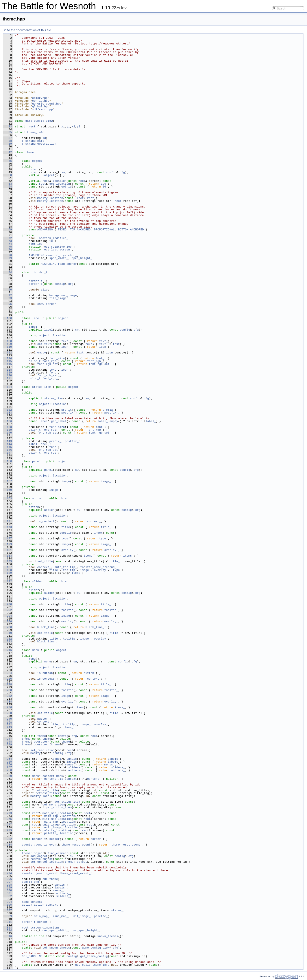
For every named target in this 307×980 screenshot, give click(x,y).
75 (8, 247)
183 (8, 556)
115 (8, 361)
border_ (97, 839)
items (88, 556)
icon (65, 347)
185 (8, 561)
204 (8, 616)
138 (8, 427)
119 (8, 373)
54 (8, 187)
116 (8, 364)
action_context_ (47, 905)
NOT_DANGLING (32, 956)
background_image (63, 295)
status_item (42, 387)
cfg (122, 172)
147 (8, 453)
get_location (60, 184)
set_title (45, 561)
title (66, 527)
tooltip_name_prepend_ (98, 567)
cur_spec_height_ (85, 930)
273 (8, 813)
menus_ (110, 765)
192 (8, 581)
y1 (68, 127)
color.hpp (40, 98)
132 (8, 410)
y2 (79, 127)
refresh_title (47, 790)
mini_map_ (52, 822)
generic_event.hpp (47, 104)
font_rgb (49, 361)
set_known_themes (56, 948)
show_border (47, 304)
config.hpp (41, 101)
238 (8, 713)
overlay (67, 550)
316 (8, 936)
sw (63, 172)
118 (8, 370)
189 (8, 573)
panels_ (114, 759)
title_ (106, 527)
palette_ (51, 833)
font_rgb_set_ (100, 364)
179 (8, 544)
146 (8, 450)
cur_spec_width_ (55, 930)
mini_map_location (57, 819)
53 (8, 184)
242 (8, 724)
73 (8, 241)
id (44, 138)
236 (8, 707)
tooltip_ (70, 570)
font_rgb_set (48, 364)
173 (8, 527)
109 (8, 344)
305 (8, 905)
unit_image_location (59, 825)
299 (8, 888)
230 (8, 690)
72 (8, 238)
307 (8, 910)
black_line (46, 627)
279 (8, 830)
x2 (73, 127)
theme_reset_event (76, 845)
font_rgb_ (95, 361)
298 (8, 885)
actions (74, 770)
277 (8, 825)
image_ (106, 481)
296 (8, 879)
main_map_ (52, 816)
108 (8, 341)
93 (8, 298)
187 (8, 567)
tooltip (66, 533)
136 (8, 421)
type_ (103, 539)
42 (8, 152)
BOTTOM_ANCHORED (131, 230)
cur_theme (50, 879)
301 (8, 893)
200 (8, 604)
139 (8, 430)
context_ (94, 521)
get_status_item (67, 802)
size (44, 290)
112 (8, 353)
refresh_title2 (47, 793)
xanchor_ (53, 255)
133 (8, 413)
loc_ (104, 184)
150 (8, 461)
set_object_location (47, 862)
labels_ (114, 762)
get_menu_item (54, 805)
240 (8, 719)
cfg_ (37, 882)
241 (8, 722)
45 (8, 161)
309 (8, 916)
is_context (46, 521)
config (111, 172)
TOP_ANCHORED (80, 230)
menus (69, 765)
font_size (57, 358)
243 (8, 727)
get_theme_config (94, 956)
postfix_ (111, 413)
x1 (63, 127)
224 (8, 673)
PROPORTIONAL (104, 230)
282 (8, 839)
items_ (128, 556)
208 (8, 627)
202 (8, 610)
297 (8, 882)
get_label (59, 421)
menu (36, 650)
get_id (66, 187)
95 (8, 304)
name (41, 141)
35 (8, 132)
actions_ (118, 770)
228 (8, 684)
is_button (45, 673)
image (66, 481)
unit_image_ (54, 827)
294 (8, 873)
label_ (103, 421)
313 (8, 928)
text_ (103, 341)
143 (8, 441)
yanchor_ (70, 255)
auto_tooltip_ (66, 567)
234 (8, 702)
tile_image (58, 298)
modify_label (41, 796)
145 (8, 447)
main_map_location (57, 813)
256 (8, 765)
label (36, 318)
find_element (58, 853)
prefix (66, 410)
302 (8, 896)
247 (8, 739)
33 (8, 127)
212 (8, 639)
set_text (44, 344)
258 (8, 770)
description (47, 144)
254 (8, 759)
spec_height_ (82, 258)
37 (8, 138)
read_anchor (67, 264)
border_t (41, 272)
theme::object (33, 853)
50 (8, 175)
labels (72, 762)
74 (8, 244)
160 (8, 490)
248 (8, 742)
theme (30, 152)
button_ (90, 673)
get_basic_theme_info (92, 965)
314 (8, 930)
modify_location (50, 198)
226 (8, 679)
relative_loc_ (62, 247)
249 (8, 745)
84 (8, 272)
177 (8, 539)
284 (8, 845)
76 (8, 250)
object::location (53, 335)
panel (36, 461)
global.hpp (41, 107)
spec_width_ (59, 258)
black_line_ (95, 627)
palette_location (56, 830)
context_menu (53, 776)
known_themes (108, 936)
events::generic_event (40, 845)
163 (8, 498)
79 (8, 258)
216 (8, 650)
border (55, 839)
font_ (100, 358)
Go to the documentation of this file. (27, 30)
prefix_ (109, 410)
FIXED (62, 230)
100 (8, 318)
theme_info (35, 132)
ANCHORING (45, 230)
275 (8, 819)
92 (8, 295)
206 (8, 621)
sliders (74, 767)
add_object (39, 856)
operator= (42, 742)
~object (49, 175)
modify (36, 753)
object (37, 161)
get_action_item (59, 807)
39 (8, 144)
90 (8, 290)
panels (72, 759)
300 (8, 890)
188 (8, 570)
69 (8, 230)
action (37, 498)
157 (8, 481)
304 (8, 902)
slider (37, 581)
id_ (105, 187)
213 (8, 642)
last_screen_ (61, 250)
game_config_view (39, 121)
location (59, 181)
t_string (29, 141)
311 (8, 922)
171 (8, 521)
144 (8, 444)
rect (46, 181)
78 (8, 255)
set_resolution (42, 750)
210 (8, 633)
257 (8, 767)
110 (8, 347)
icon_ (103, 347)
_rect (31, 127)
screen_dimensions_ (46, 928)
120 (8, 375)
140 (8, 433)
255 (8, 762)
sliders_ (118, 767)
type (65, 539)
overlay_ (111, 550)
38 (8, 141)
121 (8, 378)
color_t (35, 361)
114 (8, 358)
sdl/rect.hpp (43, 109)
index (98, 533)
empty (42, 353)
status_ (117, 910)
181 (8, 550)
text (65, 341)
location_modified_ (53, 238)
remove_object (42, 859)
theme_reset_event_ (127, 845)
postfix (67, 413)
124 (8, 387)
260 (8, 776)
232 (8, 696)
